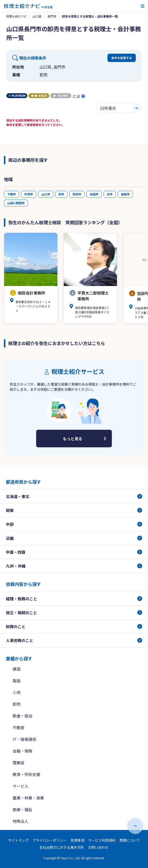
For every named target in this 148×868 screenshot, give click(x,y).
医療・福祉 (22, 809)
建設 (17, 669)
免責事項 (77, 840)
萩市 (61, 194)
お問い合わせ (98, 847)
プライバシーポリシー (50, 840)
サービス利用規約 (102, 840)
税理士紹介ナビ (17, 16)
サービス (21, 786)
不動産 (19, 727)
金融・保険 (22, 751)
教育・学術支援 (26, 774)
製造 (17, 681)
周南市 (125, 194)
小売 (17, 692)
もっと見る (73, 439)
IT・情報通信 (24, 739)
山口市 (46, 194)
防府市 (77, 194)
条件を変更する (122, 58)
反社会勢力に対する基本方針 (62, 847)
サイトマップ (18, 840)
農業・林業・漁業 (28, 798)
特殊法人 (21, 821)
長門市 (52, 16)
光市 (110, 194)
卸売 (17, 704)
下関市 (11, 194)
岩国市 (94, 194)
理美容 (19, 763)
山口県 (37, 16)
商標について (130, 840)
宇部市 (29, 194)
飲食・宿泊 (22, 716)
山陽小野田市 (16, 203)
